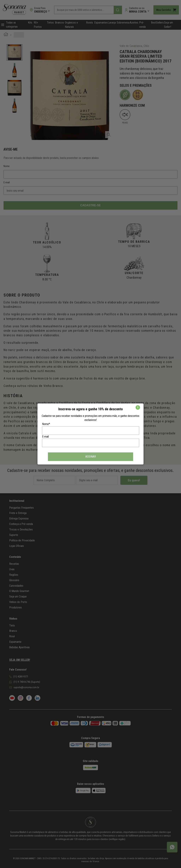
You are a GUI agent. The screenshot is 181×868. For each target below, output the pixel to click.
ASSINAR (91, 457)
